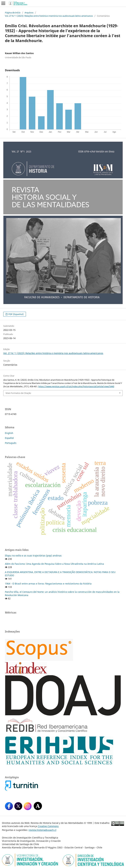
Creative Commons (48, 826)
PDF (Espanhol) (16, 314)
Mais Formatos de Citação (18, 393)
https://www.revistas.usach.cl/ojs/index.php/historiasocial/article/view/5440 (76, 386)
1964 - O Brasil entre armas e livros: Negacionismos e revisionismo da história (48, 584)
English (9, 433)
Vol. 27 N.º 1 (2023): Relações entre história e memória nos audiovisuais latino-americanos (49, 16)
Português (11, 443)
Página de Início (13, 13)
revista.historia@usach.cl (42, 830)
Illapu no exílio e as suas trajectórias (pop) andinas (33, 556)
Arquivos (29, 13)
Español (9, 438)
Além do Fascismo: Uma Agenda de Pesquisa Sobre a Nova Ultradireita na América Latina (54, 564)
